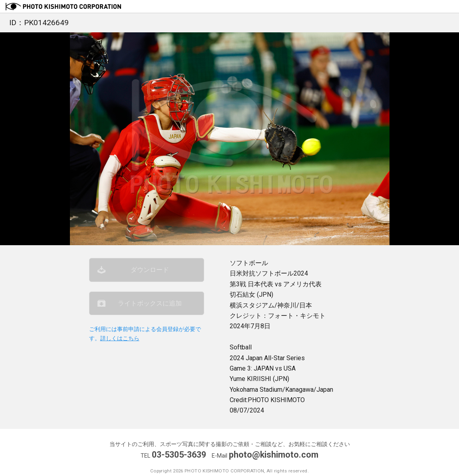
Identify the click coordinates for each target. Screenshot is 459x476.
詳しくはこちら (120, 338)
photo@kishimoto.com (274, 455)
